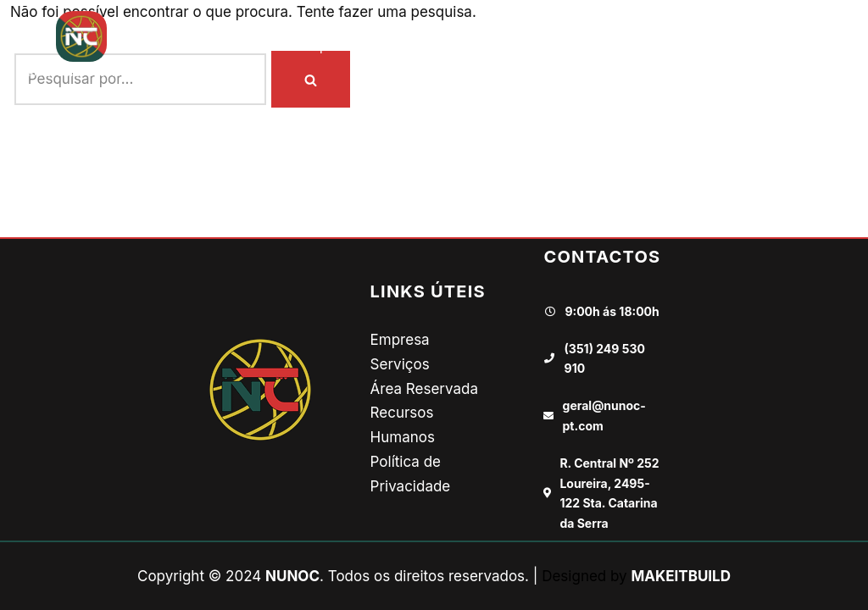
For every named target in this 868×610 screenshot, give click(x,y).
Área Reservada (424, 389)
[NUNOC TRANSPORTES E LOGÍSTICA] (81, 46)
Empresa (329, 46)
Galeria (516, 46)
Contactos (754, 46)
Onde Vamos (425, 46)
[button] (839, 46)
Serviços (400, 364)
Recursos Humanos (629, 46)
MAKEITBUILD (681, 576)
